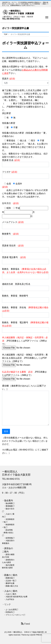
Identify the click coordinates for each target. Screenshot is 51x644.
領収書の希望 (9, 123)
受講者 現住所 (26, 248)
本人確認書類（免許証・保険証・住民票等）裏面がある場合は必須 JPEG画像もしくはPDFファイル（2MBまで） (25, 360)
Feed (25, 624)
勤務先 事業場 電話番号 (26, 327)
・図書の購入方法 (11, 586)
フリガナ (26, 175)
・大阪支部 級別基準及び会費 (16, 597)
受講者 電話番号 (26, 260)
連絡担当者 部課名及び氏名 (26, 287)
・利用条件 (9, 612)
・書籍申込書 (9, 583)
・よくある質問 (11, 610)
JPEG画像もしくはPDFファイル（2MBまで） (25, 343)
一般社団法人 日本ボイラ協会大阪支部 (28, 632)
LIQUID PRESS (36, 635)
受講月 (26, 81)
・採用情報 (9, 538)
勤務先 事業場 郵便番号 (26, 299)
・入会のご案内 (10, 594)
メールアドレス (26, 225)
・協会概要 (9, 503)
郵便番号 (26, 237)
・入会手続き (9, 599)
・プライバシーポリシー (14, 615)
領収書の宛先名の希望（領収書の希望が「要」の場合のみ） (25, 135)
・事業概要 (9, 506)
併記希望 (6, 113)
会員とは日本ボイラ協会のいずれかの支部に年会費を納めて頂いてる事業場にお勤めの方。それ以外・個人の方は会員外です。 (25, 192)
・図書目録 (9, 578)
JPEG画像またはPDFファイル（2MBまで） (24, 375)
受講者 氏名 (26, 163)
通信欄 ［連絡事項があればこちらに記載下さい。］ (26, 405)
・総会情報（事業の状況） (8, 533)
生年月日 (10, 203)
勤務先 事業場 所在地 (26, 312)
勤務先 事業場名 (26, 274)
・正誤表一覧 (10, 581)
